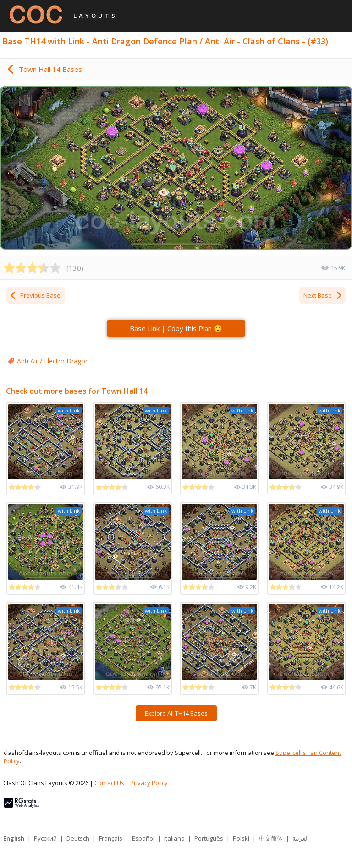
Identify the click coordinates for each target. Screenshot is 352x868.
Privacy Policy (149, 783)
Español (143, 838)
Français (111, 838)
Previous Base (35, 295)
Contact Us (109, 783)
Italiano (174, 838)
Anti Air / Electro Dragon (53, 361)
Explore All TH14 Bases (176, 713)
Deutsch (78, 838)
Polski (241, 838)
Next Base (323, 295)
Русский (45, 838)
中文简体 (271, 838)
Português (209, 838)
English (14, 838)
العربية (301, 838)
